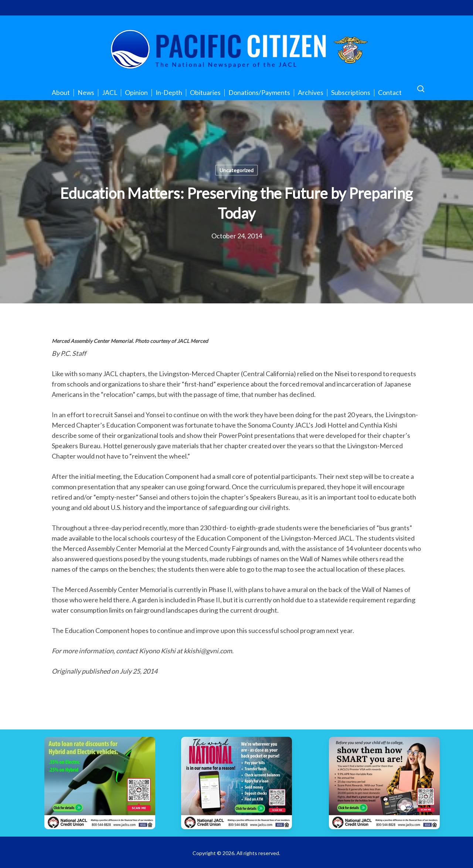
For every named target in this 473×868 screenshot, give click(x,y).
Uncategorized (236, 170)
